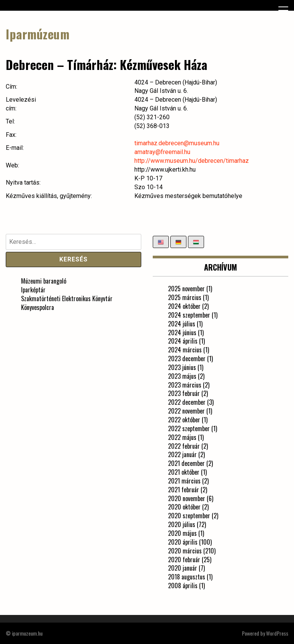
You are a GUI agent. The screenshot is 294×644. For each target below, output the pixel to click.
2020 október (184, 507)
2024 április (183, 341)
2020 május (182, 533)
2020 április (183, 542)
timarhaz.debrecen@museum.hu (177, 143)
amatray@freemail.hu (162, 152)
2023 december (187, 358)
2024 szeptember (189, 315)
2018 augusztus (187, 577)
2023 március (185, 385)
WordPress (277, 633)
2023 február (184, 393)
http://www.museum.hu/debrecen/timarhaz (192, 161)
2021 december (186, 463)
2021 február (184, 490)
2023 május (182, 376)
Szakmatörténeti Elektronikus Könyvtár (67, 298)
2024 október (184, 306)
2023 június (182, 367)
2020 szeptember (189, 516)
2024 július (182, 324)
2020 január (183, 568)
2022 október (184, 420)
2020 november (187, 498)
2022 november (186, 411)
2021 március (184, 481)
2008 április (183, 586)
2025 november (186, 289)
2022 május (182, 437)
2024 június (182, 333)
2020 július (182, 524)
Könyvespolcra (38, 307)
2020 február (184, 560)
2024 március (185, 350)
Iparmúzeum (38, 34)
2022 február (184, 446)
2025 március (185, 297)
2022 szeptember (189, 428)
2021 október (184, 472)
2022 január (182, 454)
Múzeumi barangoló (44, 281)
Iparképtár (33, 290)
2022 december (187, 402)
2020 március (185, 551)
